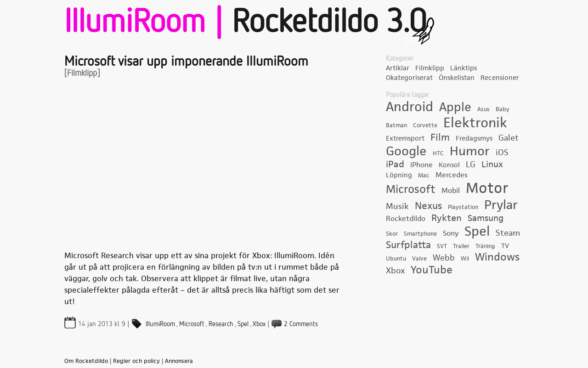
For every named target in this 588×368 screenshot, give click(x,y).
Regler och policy (136, 361)
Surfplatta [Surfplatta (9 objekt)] (408, 245)
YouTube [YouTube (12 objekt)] (432, 270)
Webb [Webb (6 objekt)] (444, 258)
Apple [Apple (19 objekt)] (455, 108)
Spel (243, 324)
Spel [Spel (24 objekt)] (477, 232)
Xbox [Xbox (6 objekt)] (395, 271)
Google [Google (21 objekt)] (406, 151)
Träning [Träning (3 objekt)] (485, 246)
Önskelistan (457, 78)
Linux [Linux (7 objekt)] (492, 165)
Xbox (259, 324)
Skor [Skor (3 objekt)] (392, 234)
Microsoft (192, 324)
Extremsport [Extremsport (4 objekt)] (405, 138)
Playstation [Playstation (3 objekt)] (463, 207)
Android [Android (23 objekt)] (410, 107)
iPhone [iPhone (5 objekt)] (421, 165)
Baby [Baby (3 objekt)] (503, 109)
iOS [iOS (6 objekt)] (502, 153)
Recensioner (500, 78)
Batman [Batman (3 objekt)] (396, 125)
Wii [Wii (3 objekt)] (465, 259)
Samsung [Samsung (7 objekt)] (486, 218)
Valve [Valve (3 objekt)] (419, 259)
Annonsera (179, 361)
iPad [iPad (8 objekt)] (395, 164)
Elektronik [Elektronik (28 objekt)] (475, 123)
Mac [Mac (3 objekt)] (424, 176)
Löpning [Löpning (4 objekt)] (399, 175)
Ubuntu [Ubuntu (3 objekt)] (396, 259)
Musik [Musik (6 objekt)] (397, 207)
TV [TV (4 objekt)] (505, 246)
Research (221, 324)
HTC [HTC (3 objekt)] (438, 153)
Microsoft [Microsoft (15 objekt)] (411, 189)
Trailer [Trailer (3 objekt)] (461, 246)
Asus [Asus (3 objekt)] (483, 109)
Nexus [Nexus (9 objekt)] (428, 206)
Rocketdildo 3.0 (329, 23)
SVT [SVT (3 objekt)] (442, 246)
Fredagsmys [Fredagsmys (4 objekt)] (474, 138)
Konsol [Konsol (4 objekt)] (449, 165)
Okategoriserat (409, 78)
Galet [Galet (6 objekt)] (509, 138)
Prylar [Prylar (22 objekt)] (501, 205)
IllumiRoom (160, 324)
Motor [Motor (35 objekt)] (487, 188)
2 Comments (301, 324)
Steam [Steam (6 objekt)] (508, 233)
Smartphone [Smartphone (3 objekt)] (420, 234)
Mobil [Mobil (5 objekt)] (451, 191)
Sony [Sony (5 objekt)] (451, 233)
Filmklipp (430, 68)
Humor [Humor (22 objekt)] (470, 151)
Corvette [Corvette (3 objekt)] (425, 125)
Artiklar (398, 68)
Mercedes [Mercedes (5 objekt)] (452, 175)
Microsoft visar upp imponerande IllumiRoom (186, 62)
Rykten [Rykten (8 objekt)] (447, 218)
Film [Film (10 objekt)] (440, 137)
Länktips (464, 68)
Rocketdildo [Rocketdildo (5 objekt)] (406, 219)
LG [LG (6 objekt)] (471, 165)
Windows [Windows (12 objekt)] (497, 257)
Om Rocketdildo (86, 361)
